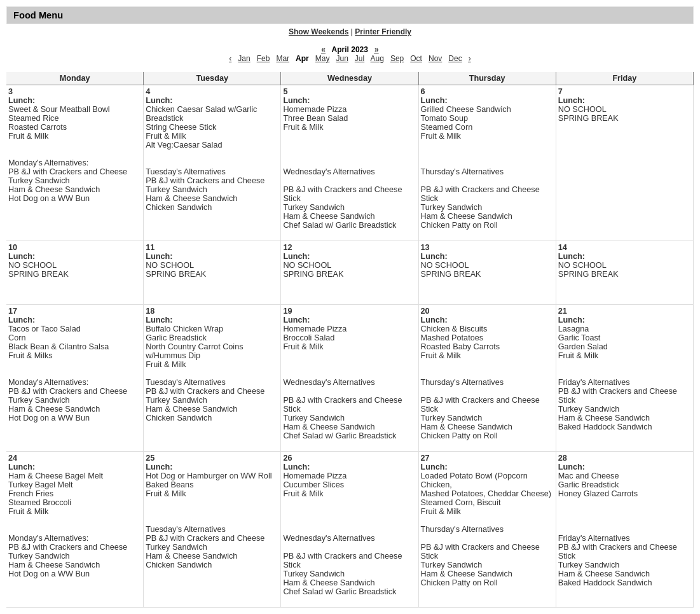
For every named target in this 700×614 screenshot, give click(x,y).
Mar (283, 59)
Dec (455, 59)
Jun (342, 59)
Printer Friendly (383, 32)
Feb (264, 59)
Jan (244, 59)
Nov (435, 59)
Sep (397, 59)
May (323, 59)
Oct (416, 59)
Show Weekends (319, 32)
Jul (360, 59)
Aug (377, 59)
